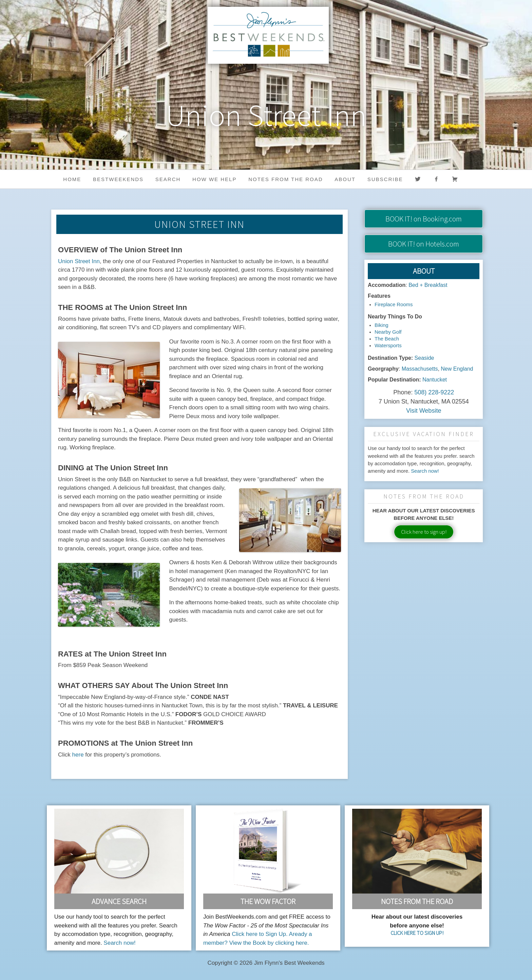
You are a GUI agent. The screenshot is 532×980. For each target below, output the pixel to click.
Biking (381, 325)
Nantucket (435, 380)
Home (72, 179)
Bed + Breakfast (428, 285)
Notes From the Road (417, 901)
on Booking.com (424, 219)
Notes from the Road (286, 179)
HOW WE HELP (214, 179)
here (78, 755)
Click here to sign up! (424, 532)
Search (168, 179)
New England (457, 369)
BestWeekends (118, 179)
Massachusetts (420, 369)
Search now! (425, 471)
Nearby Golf (388, 332)
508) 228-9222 (434, 392)
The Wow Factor (268, 901)
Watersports (388, 346)
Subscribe (385, 179)
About (345, 179)
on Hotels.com (424, 244)
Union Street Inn (79, 261)
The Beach (387, 339)
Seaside (424, 358)
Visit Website (424, 411)
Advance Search (119, 901)
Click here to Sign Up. (260, 934)
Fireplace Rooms (394, 305)
